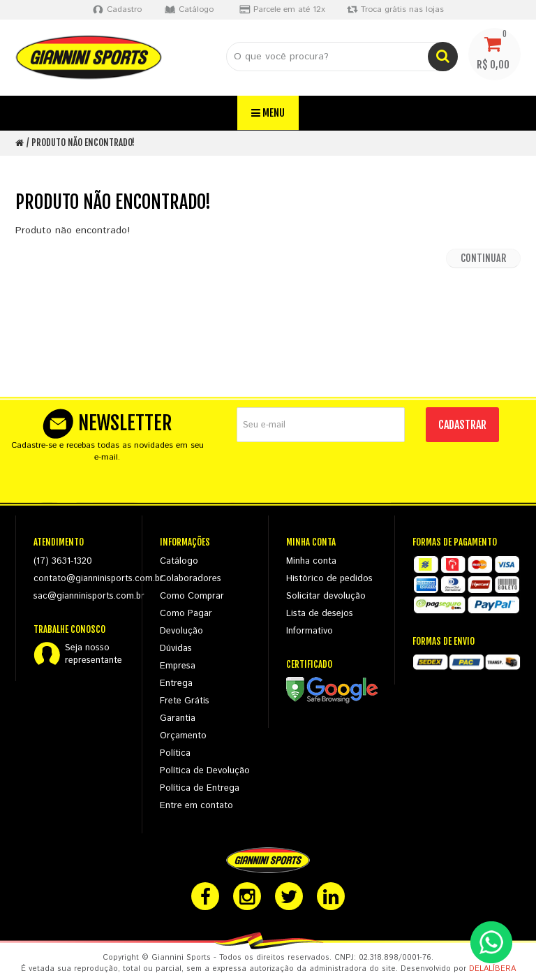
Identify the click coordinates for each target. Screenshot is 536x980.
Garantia (178, 718)
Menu (268, 113)
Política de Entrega (200, 788)
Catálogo (179, 561)
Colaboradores (191, 579)
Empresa (178, 666)
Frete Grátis (185, 701)
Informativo (310, 631)
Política (175, 753)
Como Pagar (186, 614)
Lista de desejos (320, 614)
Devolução (181, 631)
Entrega (176, 683)
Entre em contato (196, 806)
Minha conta (311, 561)
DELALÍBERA (492, 969)
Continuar (483, 258)
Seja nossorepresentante (94, 654)
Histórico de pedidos (329, 579)
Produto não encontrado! (83, 142)
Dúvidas (176, 649)
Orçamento (183, 736)
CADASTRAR (462, 425)
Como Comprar (192, 596)
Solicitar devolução (326, 596)
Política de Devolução (205, 771)
